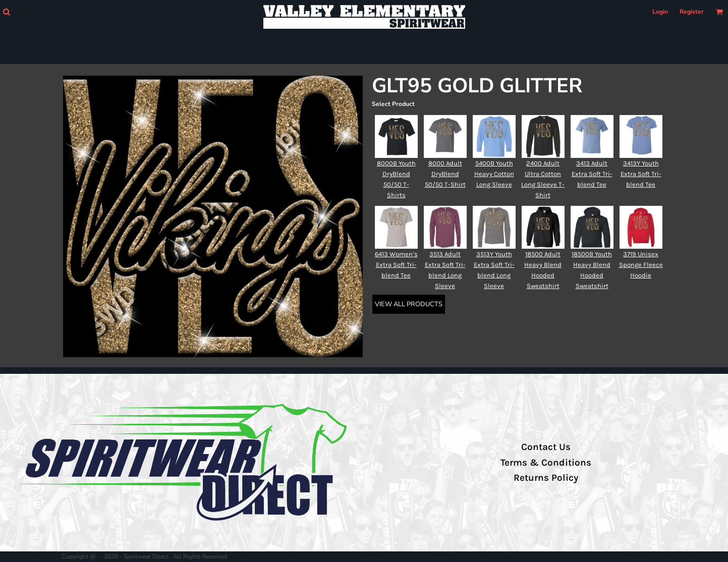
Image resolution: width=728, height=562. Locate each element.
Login (660, 12)
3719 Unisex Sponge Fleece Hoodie (641, 265)
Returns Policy (546, 478)
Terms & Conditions (546, 463)
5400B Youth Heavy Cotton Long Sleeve (494, 174)
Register (692, 12)
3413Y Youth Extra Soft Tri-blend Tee (641, 174)
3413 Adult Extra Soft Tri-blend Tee (592, 174)
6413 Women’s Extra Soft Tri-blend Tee (396, 265)
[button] (6, 12)
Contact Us (546, 447)
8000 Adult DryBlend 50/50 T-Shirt (445, 174)
